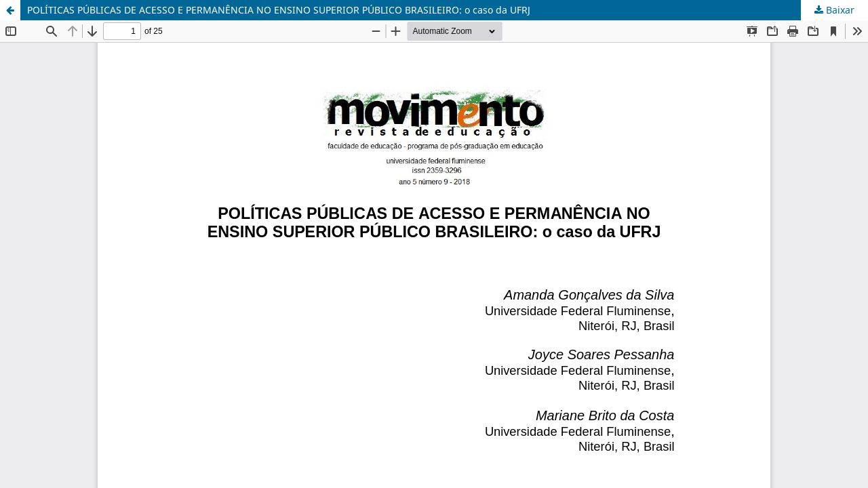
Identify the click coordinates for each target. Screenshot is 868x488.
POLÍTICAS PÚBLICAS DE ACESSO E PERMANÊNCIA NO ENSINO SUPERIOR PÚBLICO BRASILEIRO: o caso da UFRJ (279, 10)
